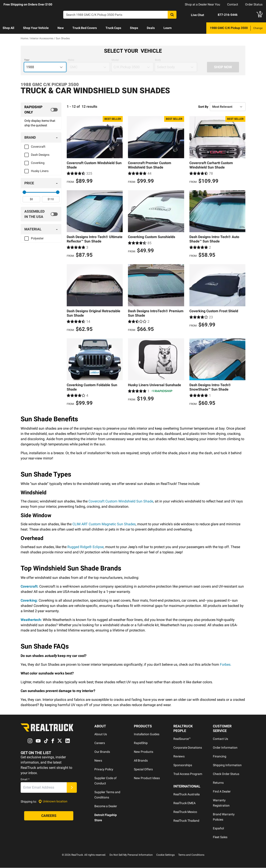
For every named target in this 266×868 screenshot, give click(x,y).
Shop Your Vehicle (36, 28)
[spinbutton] (31, 199)
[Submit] (72, 787)
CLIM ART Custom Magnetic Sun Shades (104, 524)
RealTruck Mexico (185, 812)
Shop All (8, 28)
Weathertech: (31, 620)
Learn (168, 28)
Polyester (37, 238)
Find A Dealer (222, 792)
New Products (144, 752)
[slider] (24, 192)
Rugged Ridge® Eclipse (85, 547)
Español (218, 829)
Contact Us (220, 739)
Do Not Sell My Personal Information (131, 855)
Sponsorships (183, 765)
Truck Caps (113, 28)
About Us (101, 734)
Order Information (225, 748)
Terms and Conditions (191, 855)
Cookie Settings (165, 855)
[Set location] (53, 802)
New (61, 28)
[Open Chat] (194, 15)
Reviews (179, 757)
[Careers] (49, 816)
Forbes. (226, 665)
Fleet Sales (220, 837)
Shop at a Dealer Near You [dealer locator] (202, 4)
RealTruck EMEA (184, 803)
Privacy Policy (104, 769)
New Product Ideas (147, 778)
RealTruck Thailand (186, 821)
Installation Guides (147, 734)
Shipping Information (227, 765)
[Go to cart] (259, 15)
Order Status (254, 4)
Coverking (38, 163)
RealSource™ (182, 739)
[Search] (120, 15)
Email (25, 779)
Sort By (203, 107)
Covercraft (38, 147)
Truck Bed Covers (85, 28)
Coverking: (29, 601)
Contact (233, 4)
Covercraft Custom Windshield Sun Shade (121, 501)
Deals (151, 28)
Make (71, 60)
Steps (134, 28)
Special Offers (143, 769)
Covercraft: (30, 587)
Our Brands (102, 752)
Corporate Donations (188, 748)
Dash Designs (40, 155)
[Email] (44, 787)
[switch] (41, 110)
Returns (218, 783)
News (98, 761)
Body (158, 60)
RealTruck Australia (187, 794)
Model (115, 60)
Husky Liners (40, 171)
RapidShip (141, 743)
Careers (100, 743)
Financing (220, 757)
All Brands (141, 761)
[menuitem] (8, 28)
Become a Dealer (106, 806)
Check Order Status (226, 774)
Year (27, 60)
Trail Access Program (188, 774)
